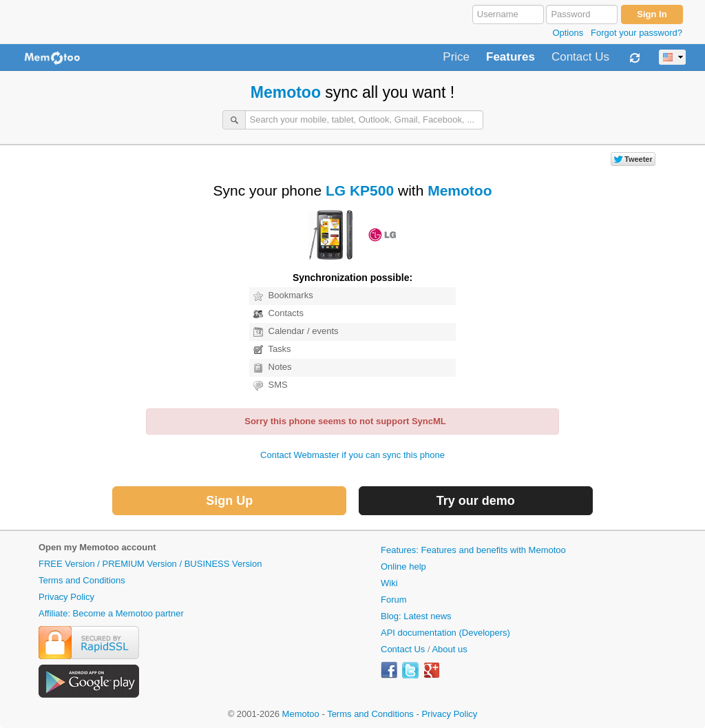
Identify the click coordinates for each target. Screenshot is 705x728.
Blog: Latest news (416, 616)
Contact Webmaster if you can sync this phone (352, 455)
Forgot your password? (636, 33)
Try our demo (476, 501)
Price (456, 57)
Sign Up (229, 501)
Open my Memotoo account (97, 547)
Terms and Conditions (82, 580)
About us (449, 649)
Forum (394, 600)
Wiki (389, 583)
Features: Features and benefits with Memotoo (473, 550)
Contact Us (580, 57)
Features (511, 57)
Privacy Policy (66, 597)
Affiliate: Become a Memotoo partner (111, 613)
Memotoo (286, 92)
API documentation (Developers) (445, 633)
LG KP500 (360, 190)
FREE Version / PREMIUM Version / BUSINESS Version (150, 564)
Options (568, 33)
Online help (403, 566)
